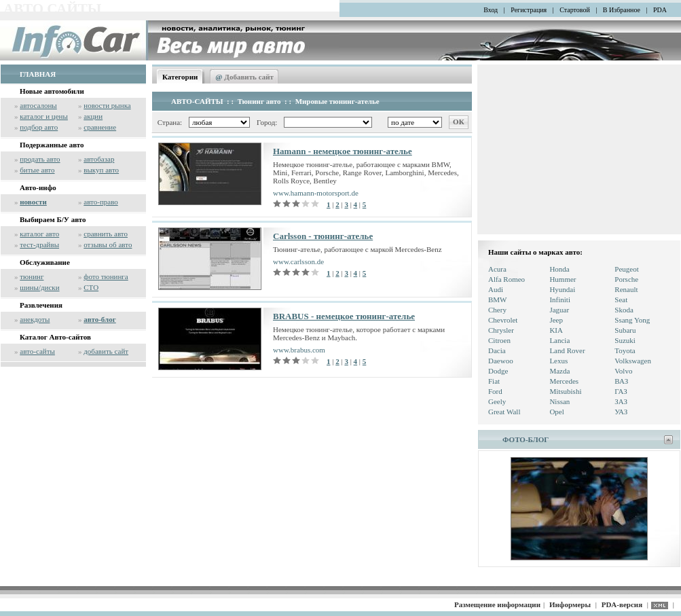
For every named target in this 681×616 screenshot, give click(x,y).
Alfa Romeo (507, 279)
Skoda (624, 310)
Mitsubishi (565, 391)
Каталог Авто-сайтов (55, 337)
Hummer (563, 279)
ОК (459, 122)
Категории (180, 77)
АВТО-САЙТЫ (197, 101)
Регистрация (529, 10)
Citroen (499, 340)
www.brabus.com (299, 350)
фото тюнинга (106, 276)
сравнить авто (106, 234)
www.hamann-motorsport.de (316, 193)
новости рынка (107, 105)
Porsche (626, 279)
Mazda (559, 371)
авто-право (101, 202)
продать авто (40, 159)
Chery (497, 310)
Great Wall (504, 412)
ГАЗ (621, 391)
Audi (496, 289)
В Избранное (622, 10)
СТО (91, 287)
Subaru (625, 330)
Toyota (625, 350)
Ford (495, 391)
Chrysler (501, 330)
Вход (491, 10)
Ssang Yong (632, 320)
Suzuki (625, 340)
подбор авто (39, 127)
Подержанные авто (52, 145)
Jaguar (559, 310)
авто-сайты (37, 351)
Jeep (556, 320)
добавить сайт (106, 351)
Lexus (558, 361)
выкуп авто (101, 170)
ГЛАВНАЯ (38, 74)
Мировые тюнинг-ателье (337, 101)
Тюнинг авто (259, 101)
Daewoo (501, 361)
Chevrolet (503, 320)
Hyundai (562, 289)
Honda (559, 269)
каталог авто (39, 234)
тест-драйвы (39, 244)
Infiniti (560, 300)
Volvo (623, 371)
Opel (556, 412)
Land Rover (567, 350)
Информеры (570, 604)
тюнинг (32, 276)
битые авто (37, 170)
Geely (497, 401)
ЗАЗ (621, 401)
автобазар (99, 159)
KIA (556, 330)
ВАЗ (621, 381)
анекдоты (35, 319)
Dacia (497, 350)
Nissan (559, 401)
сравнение (100, 127)
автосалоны (38, 105)
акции (93, 116)
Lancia (559, 340)
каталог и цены (44, 116)
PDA (660, 10)
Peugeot (626, 269)
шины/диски (39, 287)
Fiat (494, 381)
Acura (497, 269)
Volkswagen (633, 361)
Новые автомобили (52, 91)
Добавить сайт (244, 77)
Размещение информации (497, 604)
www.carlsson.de (298, 261)
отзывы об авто (108, 244)
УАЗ (621, 412)
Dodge (498, 371)
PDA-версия (622, 604)
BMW (498, 300)
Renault (626, 289)
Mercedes (564, 381)
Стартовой (575, 10)
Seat (621, 300)
